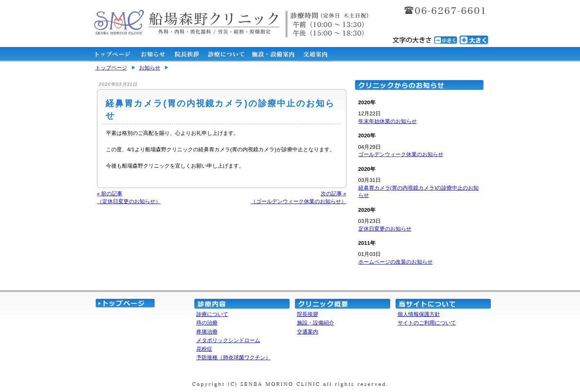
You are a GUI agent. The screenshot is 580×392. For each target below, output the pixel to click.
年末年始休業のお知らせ (388, 121)
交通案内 (308, 332)
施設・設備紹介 (316, 323)
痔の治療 (207, 323)
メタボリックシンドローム (228, 340)
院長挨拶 (308, 314)
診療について (212, 314)
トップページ (111, 68)
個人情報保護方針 (419, 314)
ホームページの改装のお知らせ (396, 262)
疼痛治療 (207, 332)
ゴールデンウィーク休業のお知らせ (401, 154)
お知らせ (150, 68)
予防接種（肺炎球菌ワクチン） (234, 357)
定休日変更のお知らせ (385, 229)
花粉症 (204, 349)
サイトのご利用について (427, 323)
